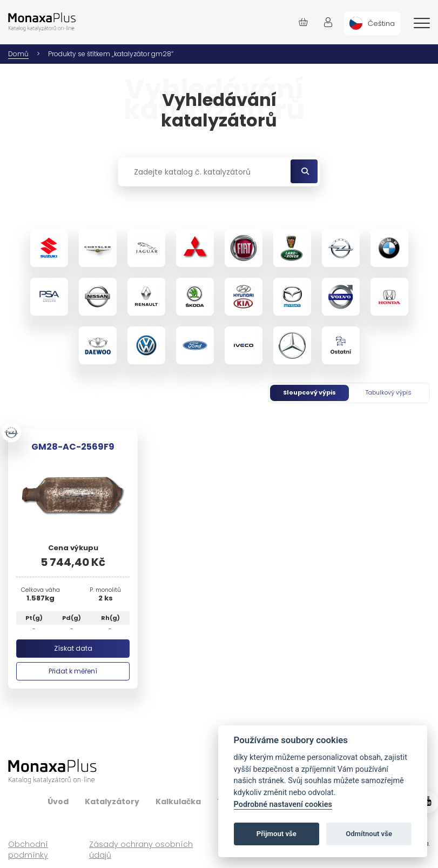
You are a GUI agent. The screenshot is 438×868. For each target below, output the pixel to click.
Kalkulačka (178, 802)
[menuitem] (372, 23)
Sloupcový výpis (309, 392)
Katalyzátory (112, 802)
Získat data (73, 648)
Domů (18, 54)
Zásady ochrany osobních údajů (141, 850)
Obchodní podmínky (28, 850)
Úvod (58, 802)
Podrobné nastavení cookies (283, 804)
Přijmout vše (277, 834)
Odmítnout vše (369, 834)
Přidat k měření (73, 671)
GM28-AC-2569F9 (73, 447)
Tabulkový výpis (389, 392)
